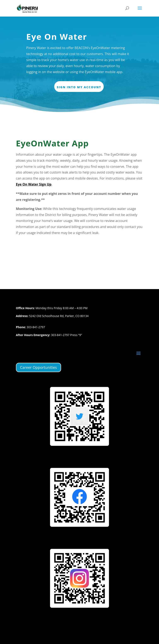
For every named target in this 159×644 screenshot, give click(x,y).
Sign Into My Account (79, 87)
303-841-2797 (36, 327)
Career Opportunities (39, 367)
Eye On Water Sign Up (34, 184)
